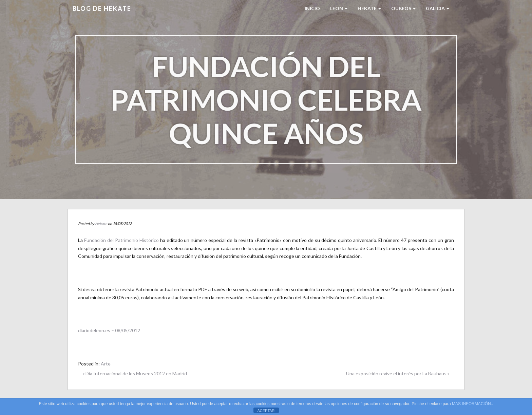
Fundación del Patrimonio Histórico (121, 240)
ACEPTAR (266, 411)
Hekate (101, 223)
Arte (106, 364)
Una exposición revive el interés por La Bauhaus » (398, 373)
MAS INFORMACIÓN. (472, 404)
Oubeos (403, 8)
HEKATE (369, 8)
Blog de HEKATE (102, 8)
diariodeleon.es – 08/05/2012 (109, 330)
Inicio (312, 8)
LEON (339, 8)
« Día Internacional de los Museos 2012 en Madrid (135, 373)
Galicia (438, 8)
